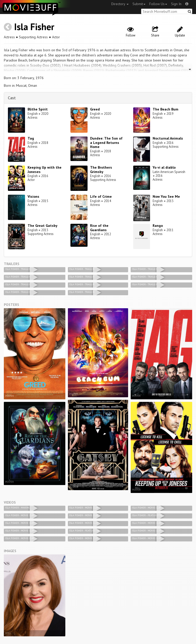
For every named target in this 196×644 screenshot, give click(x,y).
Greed (95, 109)
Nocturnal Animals (168, 138)
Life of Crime (101, 196)
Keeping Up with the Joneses (45, 170)
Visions (33, 196)
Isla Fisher (34, 27)
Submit (139, 4)
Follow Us (158, 4)
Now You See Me (166, 196)
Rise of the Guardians (99, 228)
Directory (120, 4)
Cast (12, 98)
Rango (158, 226)
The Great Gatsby (42, 226)
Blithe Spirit (38, 109)
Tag (31, 138)
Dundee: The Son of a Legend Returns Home (106, 143)
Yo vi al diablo (164, 167)
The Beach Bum (166, 109)
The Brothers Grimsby (101, 170)
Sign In (176, 4)
